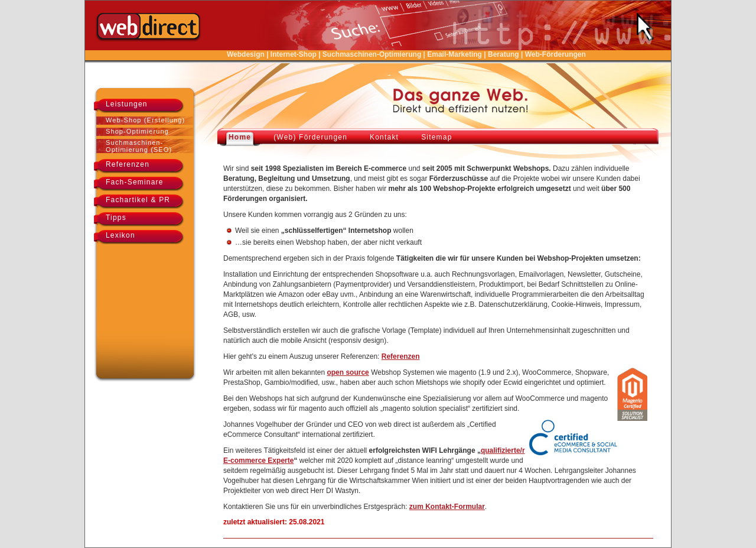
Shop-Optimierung (137, 131)
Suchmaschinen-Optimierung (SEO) (139, 146)
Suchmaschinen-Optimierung (372, 54)
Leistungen (127, 104)
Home (240, 137)
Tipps (116, 218)
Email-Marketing (454, 54)
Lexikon (120, 235)
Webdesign (246, 54)
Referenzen (128, 164)
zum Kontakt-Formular (447, 507)
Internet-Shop (294, 54)
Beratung (504, 54)
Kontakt (384, 137)
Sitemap (436, 137)
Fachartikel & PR (138, 200)
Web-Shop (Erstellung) (145, 120)
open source (348, 372)
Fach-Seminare (135, 182)
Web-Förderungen (555, 54)
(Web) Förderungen (310, 137)
